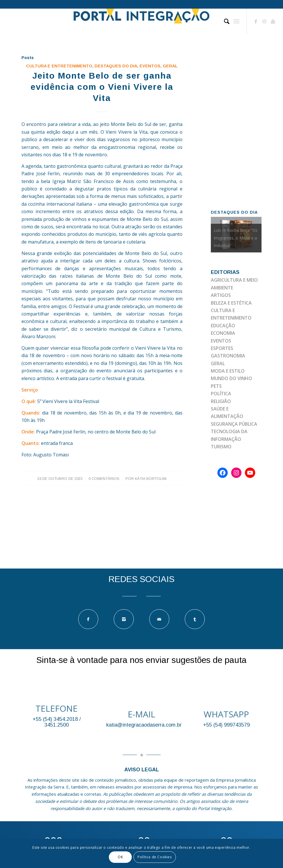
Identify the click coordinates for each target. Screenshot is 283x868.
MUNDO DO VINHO (231, 378)
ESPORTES (222, 348)
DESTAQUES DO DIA (116, 66)
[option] (236, 235)
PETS (216, 386)
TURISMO (221, 447)
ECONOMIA (223, 333)
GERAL (170, 66)
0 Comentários (104, 479)
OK (120, 857)
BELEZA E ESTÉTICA (231, 303)
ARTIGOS (221, 295)
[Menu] (236, 21)
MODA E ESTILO (228, 371)
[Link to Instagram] (264, 21)
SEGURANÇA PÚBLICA (234, 424)
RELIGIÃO (221, 401)
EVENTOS (150, 66)
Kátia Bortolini (151, 479)
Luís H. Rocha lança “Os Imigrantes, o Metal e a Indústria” (236, 238)
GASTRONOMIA (228, 356)
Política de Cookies (155, 857)
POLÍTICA (221, 394)
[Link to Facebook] (256, 21)
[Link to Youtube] (273, 21)
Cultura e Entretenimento (59, 66)
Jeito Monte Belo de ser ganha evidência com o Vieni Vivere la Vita (102, 87)
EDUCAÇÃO (223, 326)
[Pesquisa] (224, 21)
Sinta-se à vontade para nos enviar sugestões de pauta (141, 660)
